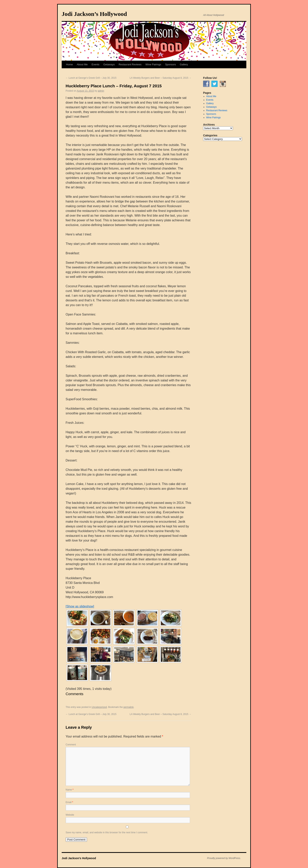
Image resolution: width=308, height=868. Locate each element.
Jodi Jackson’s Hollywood (94, 14)
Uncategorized (99, 707)
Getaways (109, 64)
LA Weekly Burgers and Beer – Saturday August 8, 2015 (160, 78)
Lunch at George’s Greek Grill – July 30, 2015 (91, 78)
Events (95, 64)
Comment (71, 745)
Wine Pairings (153, 64)
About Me (82, 64)
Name (70, 790)
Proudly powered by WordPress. (224, 858)
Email (69, 802)
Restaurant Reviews (130, 64)
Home (69, 64)
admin (101, 91)
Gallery (184, 64)
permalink (128, 707)
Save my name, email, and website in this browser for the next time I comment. (107, 832)
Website (70, 815)
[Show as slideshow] (80, 606)
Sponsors (170, 64)
